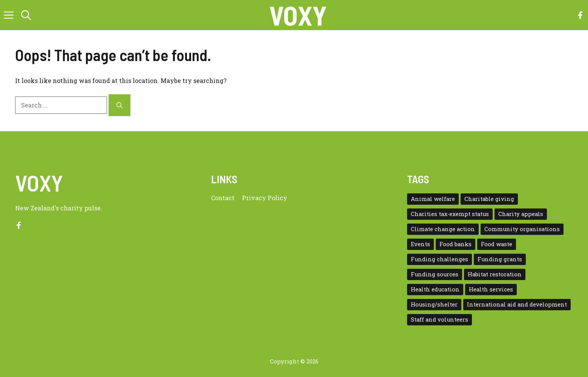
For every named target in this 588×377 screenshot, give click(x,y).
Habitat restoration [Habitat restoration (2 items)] (495, 274)
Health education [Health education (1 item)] (435, 289)
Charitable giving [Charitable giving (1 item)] (489, 199)
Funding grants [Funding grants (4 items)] (500, 259)
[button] (26, 15)
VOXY (298, 15)
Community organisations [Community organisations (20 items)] (522, 229)
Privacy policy (265, 198)
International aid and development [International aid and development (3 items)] (517, 304)
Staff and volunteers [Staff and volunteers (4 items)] (439, 320)
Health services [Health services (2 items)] (491, 289)
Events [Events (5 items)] (420, 244)
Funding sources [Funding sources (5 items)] (435, 274)
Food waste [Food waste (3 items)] (497, 244)
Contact (223, 198)
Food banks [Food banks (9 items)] (456, 244)
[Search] (119, 105)
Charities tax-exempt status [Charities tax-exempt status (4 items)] (450, 214)
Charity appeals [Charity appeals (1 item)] (521, 214)
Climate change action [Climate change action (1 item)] (443, 229)
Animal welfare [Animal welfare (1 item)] (433, 199)
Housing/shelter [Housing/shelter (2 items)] (434, 304)
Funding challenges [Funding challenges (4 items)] (439, 259)
